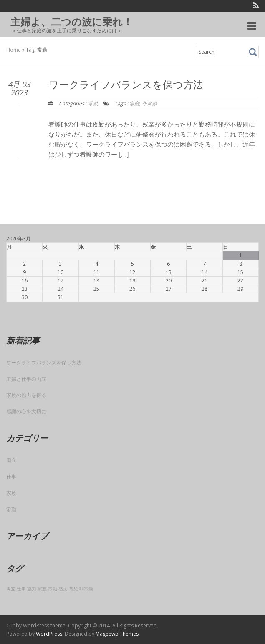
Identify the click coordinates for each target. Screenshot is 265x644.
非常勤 (149, 104)
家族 (11, 493)
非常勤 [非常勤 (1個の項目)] (86, 589)
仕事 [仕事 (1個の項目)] (21, 589)
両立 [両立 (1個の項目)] (11, 589)
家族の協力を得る (26, 395)
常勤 (93, 104)
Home (14, 50)
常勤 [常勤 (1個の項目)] (53, 589)
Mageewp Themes (117, 634)
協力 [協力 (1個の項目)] (32, 589)
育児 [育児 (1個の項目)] (73, 589)
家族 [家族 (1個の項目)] (42, 589)
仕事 (11, 477)
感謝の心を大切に (26, 411)
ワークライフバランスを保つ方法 (44, 363)
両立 (11, 460)
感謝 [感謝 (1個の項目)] (63, 589)
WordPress (49, 634)
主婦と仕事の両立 (26, 379)
